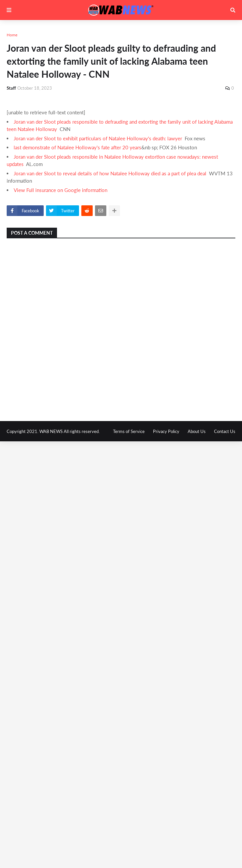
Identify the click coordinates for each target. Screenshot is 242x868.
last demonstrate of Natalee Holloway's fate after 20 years (77, 147)
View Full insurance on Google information (60, 190)
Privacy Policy (166, 431)
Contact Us (225, 431)
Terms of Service (129, 431)
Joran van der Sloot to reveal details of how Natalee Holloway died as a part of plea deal (110, 173)
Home (12, 35)
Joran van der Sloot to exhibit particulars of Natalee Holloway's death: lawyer (98, 138)
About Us (197, 431)
